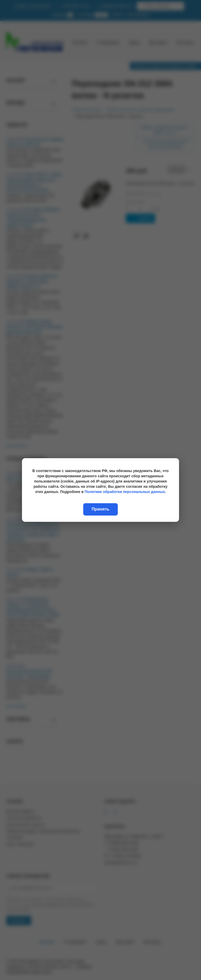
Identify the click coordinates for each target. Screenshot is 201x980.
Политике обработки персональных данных (125, 492)
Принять (100, 509)
